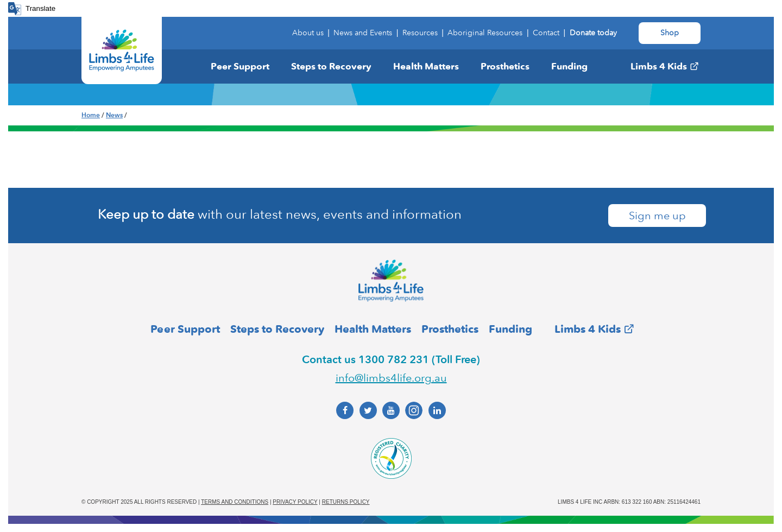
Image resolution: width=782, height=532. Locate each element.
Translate (40, 8)
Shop (670, 33)
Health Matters (426, 66)
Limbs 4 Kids (659, 66)
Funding (569, 66)
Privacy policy (295, 502)
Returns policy (346, 502)
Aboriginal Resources (485, 33)
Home (91, 115)
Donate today (593, 33)
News (114, 115)
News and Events (363, 33)
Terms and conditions (235, 502)
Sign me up (657, 216)
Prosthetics (505, 66)
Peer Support (240, 66)
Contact (546, 33)
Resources (420, 33)
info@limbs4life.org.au (391, 378)
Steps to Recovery (331, 66)
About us (308, 33)
